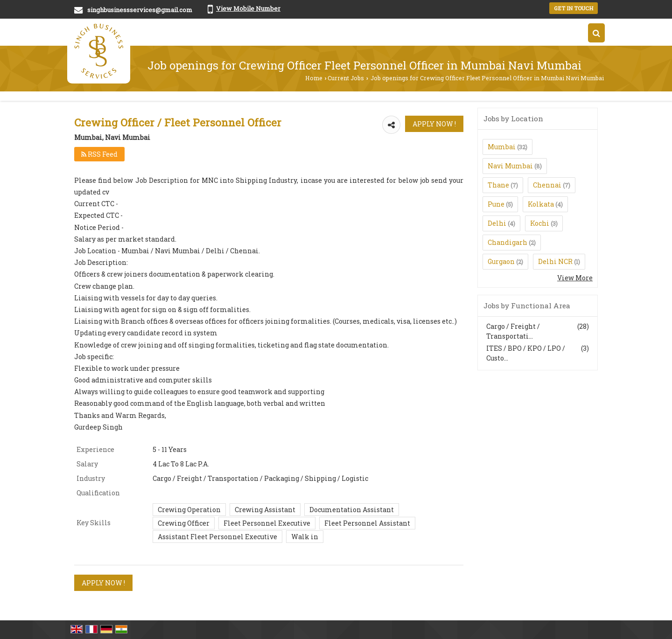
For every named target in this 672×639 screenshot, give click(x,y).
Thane (498, 185)
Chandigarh (507, 242)
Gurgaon (501, 261)
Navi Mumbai (510, 166)
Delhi (497, 223)
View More (575, 278)
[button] (248, 8)
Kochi (540, 223)
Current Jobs (346, 78)
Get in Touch (574, 8)
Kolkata (541, 204)
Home (314, 78)
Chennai (547, 185)
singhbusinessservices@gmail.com (140, 10)
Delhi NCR (555, 261)
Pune (496, 204)
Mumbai (502, 147)
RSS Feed (99, 154)
